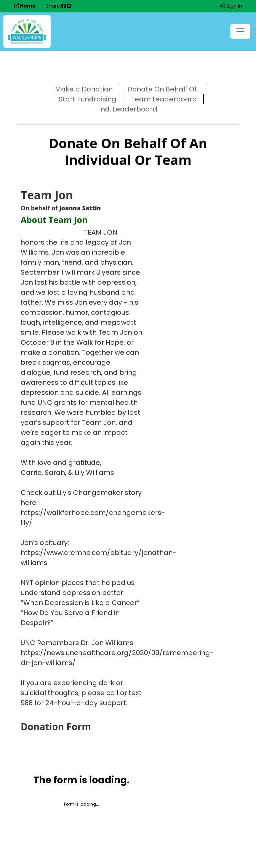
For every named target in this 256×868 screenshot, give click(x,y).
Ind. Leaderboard (128, 109)
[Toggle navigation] (240, 31)
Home (25, 6)
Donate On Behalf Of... (164, 89)
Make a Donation (84, 89)
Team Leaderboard (164, 99)
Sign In (231, 6)
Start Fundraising (87, 99)
